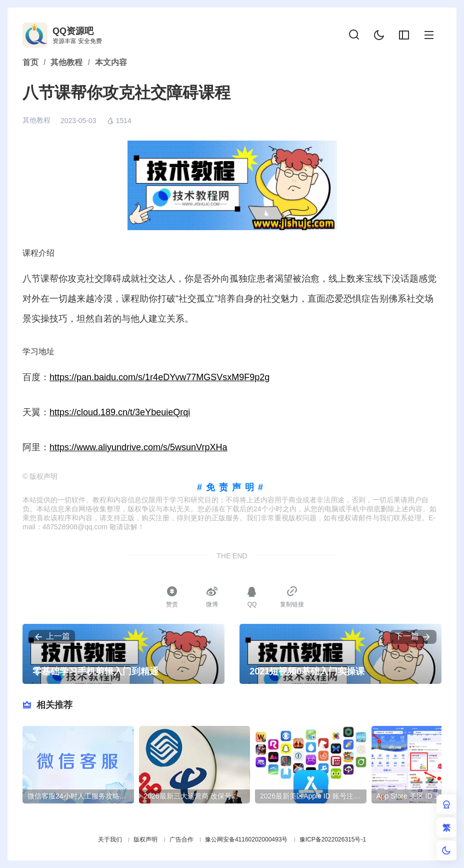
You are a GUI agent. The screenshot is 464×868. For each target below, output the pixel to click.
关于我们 (110, 839)
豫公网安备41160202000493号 (246, 839)
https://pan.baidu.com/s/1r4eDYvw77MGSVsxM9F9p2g (159, 377)
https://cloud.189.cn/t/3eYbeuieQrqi (120, 412)
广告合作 (181, 839)
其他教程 (36, 120)
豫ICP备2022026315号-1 (333, 839)
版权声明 (145, 839)
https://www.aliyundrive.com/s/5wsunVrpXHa (138, 447)
